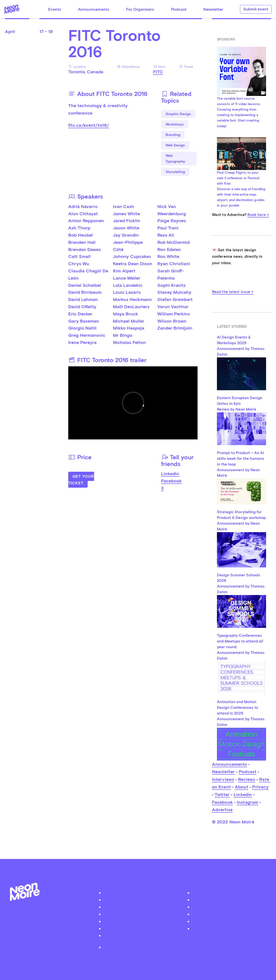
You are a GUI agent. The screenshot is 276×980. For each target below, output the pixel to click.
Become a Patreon (140, 935)
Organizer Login (140, 914)
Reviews (247, 779)
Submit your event (140, 907)
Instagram (247, 802)
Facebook (171, 481)
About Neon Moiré (140, 893)
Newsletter (213, 9)
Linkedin (170, 474)
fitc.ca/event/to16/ (89, 125)
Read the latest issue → (233, 292)
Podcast (179, 9)
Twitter (222, 794)
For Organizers (140, 9)
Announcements (94, 9)
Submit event (256, 9)
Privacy (260, 787)
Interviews (223, 779)
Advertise (222, 810)
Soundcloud (229, 914)
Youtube (229, 928)
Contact (140, 928)
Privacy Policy (140, 947)
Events (55, 9)
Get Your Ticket (81, 480)
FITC (158, 72)
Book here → (258, 215)
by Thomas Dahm (138, 959)
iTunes (229, 921)
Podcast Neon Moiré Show (140, 900)
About (241, 787)
